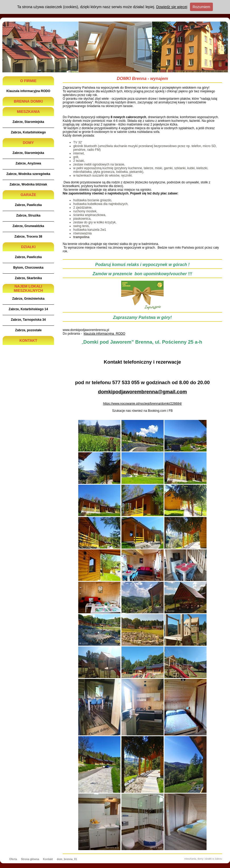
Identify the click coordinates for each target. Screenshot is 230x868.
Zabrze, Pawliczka (28, 205)
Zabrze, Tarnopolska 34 (28, 320)
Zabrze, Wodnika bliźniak (28, 184)
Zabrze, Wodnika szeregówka (28, 174)
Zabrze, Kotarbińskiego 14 (28, 309)
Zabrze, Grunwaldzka (28, 226)
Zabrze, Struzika (28, 215)
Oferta (13, 859)
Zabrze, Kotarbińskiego (28, 132)
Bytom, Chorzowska (28, 268)
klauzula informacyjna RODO (104, 334)
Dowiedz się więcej (172, 7)
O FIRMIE (28, 81)
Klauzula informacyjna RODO (28, 91)
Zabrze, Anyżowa (28, 163)
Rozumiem (201, 7)
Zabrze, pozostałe (28, 330)
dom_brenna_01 (67, 859)
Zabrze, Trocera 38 (28, 237)
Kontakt (48, 859)
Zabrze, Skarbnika (28, 278)
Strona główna (30, 859)
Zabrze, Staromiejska (28, 122)
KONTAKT (28, 340)
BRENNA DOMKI (28, 101)
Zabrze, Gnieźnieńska (28, 299)
